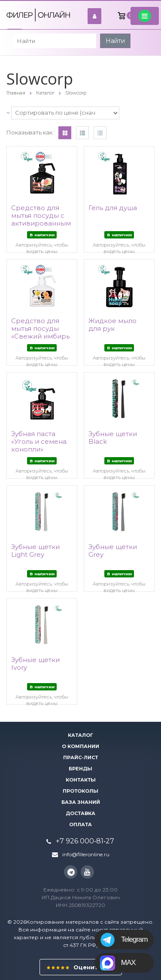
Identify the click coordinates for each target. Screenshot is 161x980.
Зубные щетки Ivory (35, 664)
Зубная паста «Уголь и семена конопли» (39, 442)
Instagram (71, 872)
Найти (115, 41)
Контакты (81, 780)
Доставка (80, 813)
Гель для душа (113, 208)
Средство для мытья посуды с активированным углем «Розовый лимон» (41, 223)
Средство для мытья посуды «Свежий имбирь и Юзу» (40, 333)
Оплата (80, 824)
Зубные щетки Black (113, 438)
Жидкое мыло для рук (112, 325)
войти (97, 16)
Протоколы (80, 791)
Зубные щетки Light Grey (35, 551)
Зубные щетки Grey (113, 551)
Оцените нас (81, 967)
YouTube (87, 872)
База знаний (81, 802)
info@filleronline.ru (86, 854)
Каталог (80, 735)
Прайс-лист (80, 757)
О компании (80, 746)
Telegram (125, 940)
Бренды (80, 769)
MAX (118, 963)
